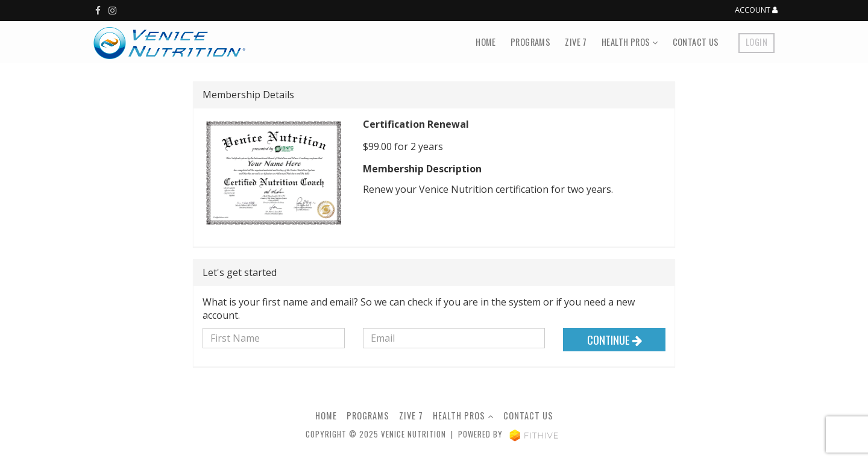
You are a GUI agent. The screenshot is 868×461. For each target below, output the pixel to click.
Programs (530, 42)
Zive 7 (576, 42)
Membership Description (422, 169)
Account (756, 10)
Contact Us (696, 42)
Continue (615, 340)
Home (486, 42)
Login (756, 42)
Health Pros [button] (630, 42)
